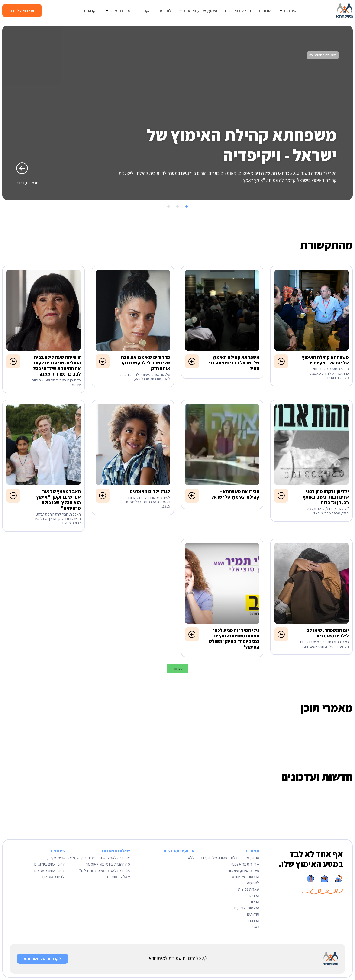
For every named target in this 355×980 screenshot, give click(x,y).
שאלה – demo (119, 877)
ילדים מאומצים (54, 877)
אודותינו (253, 914)
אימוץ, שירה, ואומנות (243, 870)
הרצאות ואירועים (247, 908)
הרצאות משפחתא (246, 877)
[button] (348, 206)
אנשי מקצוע (56, 858)
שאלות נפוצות (248, 889)
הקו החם (253, 920)
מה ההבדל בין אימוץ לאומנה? (108, 864)
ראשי (255, 927)
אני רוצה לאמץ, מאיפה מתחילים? (105, 870)
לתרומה (253, 883)
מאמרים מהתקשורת (323, 55)
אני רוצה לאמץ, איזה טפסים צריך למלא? (99, 858)
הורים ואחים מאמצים (50, 870)
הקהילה (253, 895)
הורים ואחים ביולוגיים (50, 864)
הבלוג (255, 902)
